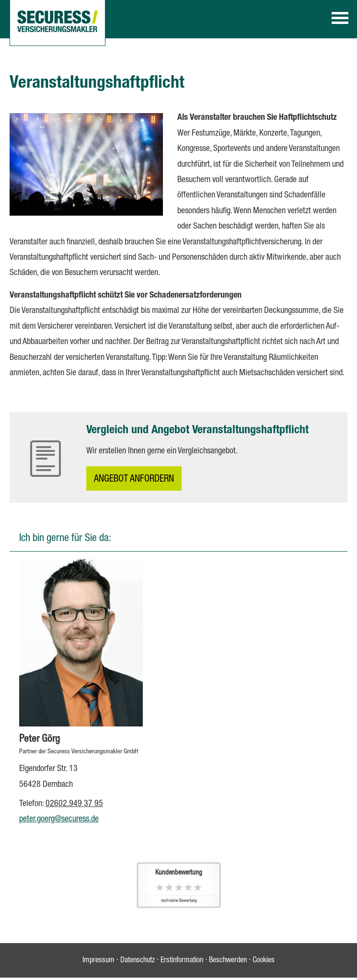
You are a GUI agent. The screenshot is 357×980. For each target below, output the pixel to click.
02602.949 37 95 (74, 804)
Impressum (98, 961)
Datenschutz (138, 961)
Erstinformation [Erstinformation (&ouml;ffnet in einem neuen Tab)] (182, 961)
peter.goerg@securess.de (59, 819)
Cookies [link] (264, 961)
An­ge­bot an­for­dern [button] (134, 480)
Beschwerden (228, 961)
